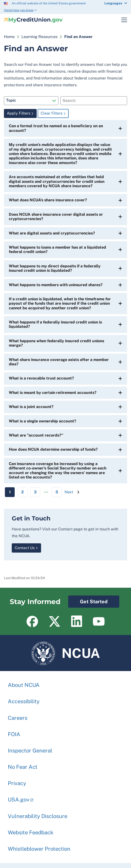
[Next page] (69, 492)
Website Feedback (31, 830)
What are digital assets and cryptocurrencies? (52, 233)
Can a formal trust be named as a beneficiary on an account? (56, 128)
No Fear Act (23, 764)
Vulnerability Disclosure (38, 814)
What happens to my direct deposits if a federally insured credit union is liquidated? (55, 268)
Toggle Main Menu (121, 20)
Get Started (88, 600)
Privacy (17, 781)
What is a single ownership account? (43, 421)
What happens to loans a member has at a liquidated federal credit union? (57, 249)
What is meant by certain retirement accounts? (53, 393)
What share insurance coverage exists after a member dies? (59, 362)
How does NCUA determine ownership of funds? (53, 449)
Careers (18, 715)
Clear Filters (52, 113)
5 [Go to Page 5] (57, 492)
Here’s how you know (19, 10)
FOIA (14, 732)
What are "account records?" (36, 435)
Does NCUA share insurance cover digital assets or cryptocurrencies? (56, 217)
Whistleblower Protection (39, 846)
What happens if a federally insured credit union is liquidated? (55, 324)
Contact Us (25, 548)
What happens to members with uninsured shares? (56, 285)
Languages (113, 3)
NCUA (66, 653)
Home (9, 37)
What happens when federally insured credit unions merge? (56, 343)
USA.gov (19, 797)
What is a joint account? (31, 407)
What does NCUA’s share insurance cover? (48, 200)
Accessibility (24, 699)
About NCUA (24, 683)
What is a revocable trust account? (41, 378)
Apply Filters (19, 113)
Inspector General (30, 748)
